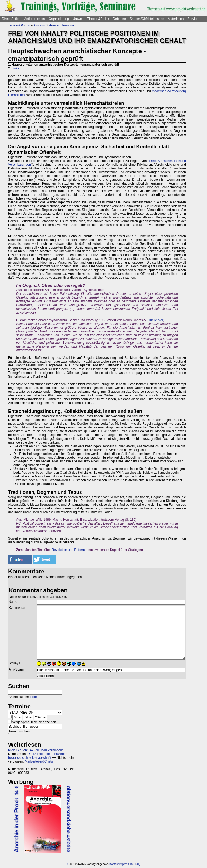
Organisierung (59, 19)
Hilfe (34, 697)
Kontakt (114, 864)
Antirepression (35, 19)
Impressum (126, 864)
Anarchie (39, 25)
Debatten (120, 19)
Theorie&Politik (98, 19)
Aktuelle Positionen (63, 25)
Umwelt (78, 19)
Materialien (176, 19)
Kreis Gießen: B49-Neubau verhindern (36, 750)
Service (193, 19)
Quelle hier (156, 320)
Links (15, 68)
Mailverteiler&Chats (39, 761)
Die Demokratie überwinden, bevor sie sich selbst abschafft (38, 756)
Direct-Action (11, 19)
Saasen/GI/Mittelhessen (147, 19)
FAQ (138, 864)
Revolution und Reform (68, 550)
